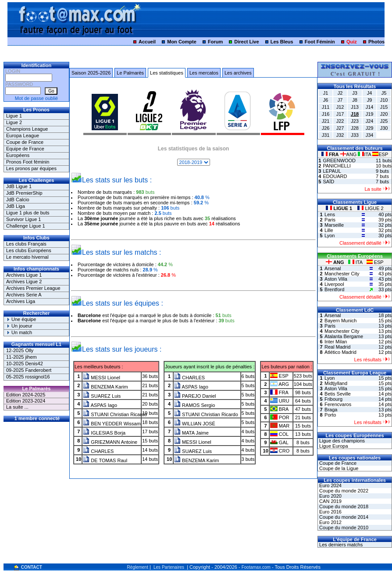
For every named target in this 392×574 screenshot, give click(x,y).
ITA (365, 154)
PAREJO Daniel (195, 396)
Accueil (147, 42)
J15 (384, 107)
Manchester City (342, 274)
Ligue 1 (14, 116)
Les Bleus (282, 42)
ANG (349, 154)
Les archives (238, 73)
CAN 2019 (330, 501)
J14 (370, 107)
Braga (331, 410)
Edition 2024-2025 (26, 395)
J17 (340, 114)
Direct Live (246, 42)
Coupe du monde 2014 (343, 517)
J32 (340, 135)
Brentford (334, 289)
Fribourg (333, 399)
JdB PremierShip (24, 193)
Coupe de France (25, 142)
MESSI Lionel (102, 378)
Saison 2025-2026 (91, 73)
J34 (370, 135)
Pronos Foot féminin (28, 162)
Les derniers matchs (340, 545)
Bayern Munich (340, 321)
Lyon (330, 235)
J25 (384, 121)
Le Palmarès (130, 73)
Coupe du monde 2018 (343, 506)
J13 (355, 107)
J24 (370, 121)
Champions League (27, 129)
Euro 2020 (330, 496)
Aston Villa (336, 279)
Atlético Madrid (340, 352)
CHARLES (98, 451)
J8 (355, 100)
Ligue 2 (14, 122)
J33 (355, 135)
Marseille (334, 225)
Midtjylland (336, 383)
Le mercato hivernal (27, 257)
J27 (340, 128)
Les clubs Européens (29, 250)
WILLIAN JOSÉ (195, 424)
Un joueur (19, 326)
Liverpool (334, 284)
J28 (355, 128)
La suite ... (17, 407)
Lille (329, 230)
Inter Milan (336, 342)
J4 (370, 93)
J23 (355, 121)
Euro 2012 (330, 522)
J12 (340, 107)
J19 (370, 114)
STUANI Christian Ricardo (115, 414)
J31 (326, 135)
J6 (326, 100)
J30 (384, 128)
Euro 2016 (330, 512)
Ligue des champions (341, 441)
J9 (370, 100)
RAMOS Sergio (194, 405)
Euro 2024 (330, 485)
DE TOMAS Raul (105, 460)
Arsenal (333, 268)
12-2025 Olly (20, 350)
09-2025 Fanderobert (29, 370)
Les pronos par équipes (31, 168)
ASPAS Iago (100, 405)
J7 (340, 100)
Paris (330, 220)
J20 (384, 114)
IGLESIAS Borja (104, 433)
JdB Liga (16, 206)
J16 (326, 114)
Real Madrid (337, 347)
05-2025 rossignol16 (28, 377)
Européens (18, 155)
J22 (340, 121)
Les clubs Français (26, 244)
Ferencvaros (338, 404)
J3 (355, 93)
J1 (326, 93)
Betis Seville (338, 394)
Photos (376, 42)
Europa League (23, 135)
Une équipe (21, 319)
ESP (380, 154)
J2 (340, 93)
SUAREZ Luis (102, 396)
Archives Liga (21, 301)
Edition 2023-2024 (26, 401)
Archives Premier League (33, 288)
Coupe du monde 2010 (343, 528)
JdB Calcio (18, 200)
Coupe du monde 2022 (343, 491)
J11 (326, 107)
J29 (370, 128)
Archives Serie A (24, 295)
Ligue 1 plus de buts (28, 213)
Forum (215, 42)
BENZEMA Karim (105, 387)
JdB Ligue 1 (19, 186)
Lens (330, 214)
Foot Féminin (320, 42)
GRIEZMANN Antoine (110, 442)
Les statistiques (167, 73)
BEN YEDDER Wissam (112, 424)
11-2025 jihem (21, 357)
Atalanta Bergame (344, 336)
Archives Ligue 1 (24, 275)
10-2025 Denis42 (25, 364)
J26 (326, 128)
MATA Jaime (191, 433)
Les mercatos (204, 73)
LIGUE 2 (370, 208)
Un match (19, 332)
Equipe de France (25, 149)
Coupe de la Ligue (338, 468)
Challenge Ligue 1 (26, 226)
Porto (330, 415)
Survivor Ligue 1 (24, 219)
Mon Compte (182, 42)
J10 (384, 100)
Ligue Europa (333, 446)
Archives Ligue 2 (24, 282)
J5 (384, 93)
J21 (326, 121)
